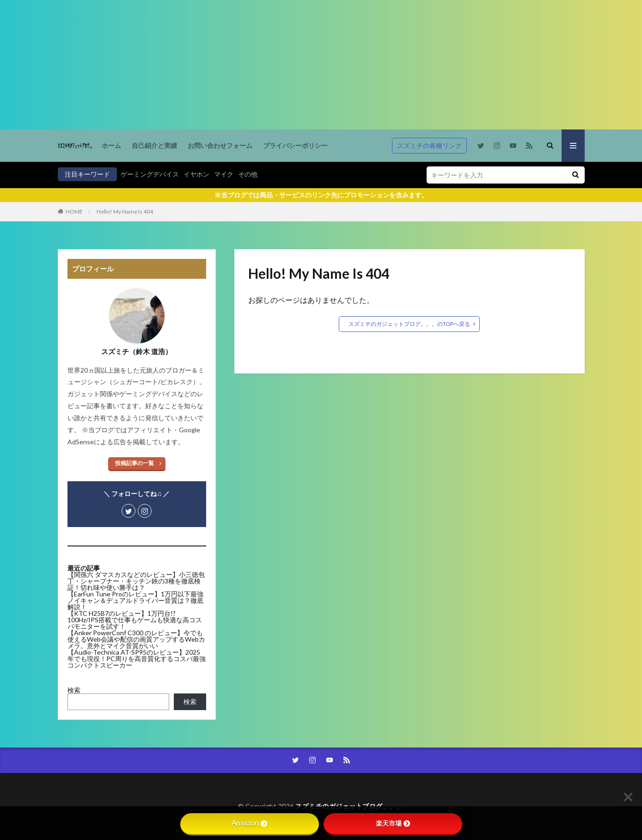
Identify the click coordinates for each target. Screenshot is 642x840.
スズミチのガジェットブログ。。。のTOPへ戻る (409, 324)
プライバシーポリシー (295, 145)
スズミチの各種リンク (429, 145)
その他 (248, 174)
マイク (224, 174)
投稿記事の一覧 (135, 463)
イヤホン (196, 174)
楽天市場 (393, 823)
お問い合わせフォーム (220, 145)
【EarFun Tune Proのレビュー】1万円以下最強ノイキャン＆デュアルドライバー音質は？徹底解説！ (135, 600)
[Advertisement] (277, 65)
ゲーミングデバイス (150, 174)
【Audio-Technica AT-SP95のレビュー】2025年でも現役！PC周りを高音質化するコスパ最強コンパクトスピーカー (137, 659)
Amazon (249, 823)
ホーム (111, 145)
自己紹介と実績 (154, 145)
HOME (74, 212)
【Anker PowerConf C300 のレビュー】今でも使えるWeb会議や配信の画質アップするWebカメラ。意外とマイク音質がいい (136, 639)
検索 (74, 690)
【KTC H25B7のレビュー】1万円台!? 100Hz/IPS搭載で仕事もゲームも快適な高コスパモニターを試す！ (135, 620)
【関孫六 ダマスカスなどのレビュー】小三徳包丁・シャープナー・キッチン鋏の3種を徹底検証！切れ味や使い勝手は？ (136, 581)
